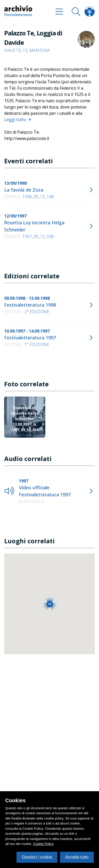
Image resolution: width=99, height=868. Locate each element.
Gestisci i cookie (37, 857)
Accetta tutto (77, 857)
